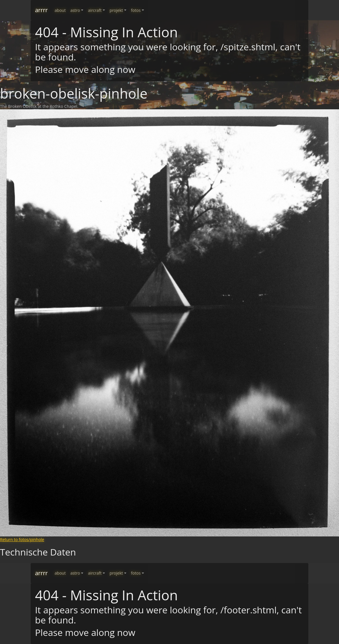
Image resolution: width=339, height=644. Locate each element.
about (60, 10)
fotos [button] (136, 10)
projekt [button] (116, 10)
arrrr (41, 10)
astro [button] (75, 10)
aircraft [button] (95, 10)
